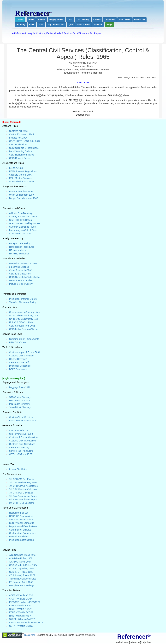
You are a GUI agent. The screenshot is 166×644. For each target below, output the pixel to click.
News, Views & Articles (21, 280)
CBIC (70, 20)
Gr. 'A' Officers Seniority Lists (24, 316)
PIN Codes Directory (19, 404)
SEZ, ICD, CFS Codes (20, 220)
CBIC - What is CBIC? (20, 430)
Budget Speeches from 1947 (23, 198)
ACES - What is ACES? (21, 595)
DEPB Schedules (18, 369)
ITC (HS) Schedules (19, 254)
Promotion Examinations (21, 540)
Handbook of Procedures (22, 247)
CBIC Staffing (83, 20)
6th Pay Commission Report (23, 499)
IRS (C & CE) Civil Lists (21, 322)
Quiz (71, 25)
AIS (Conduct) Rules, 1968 (23, 555)
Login (110, 25)
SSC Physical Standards (21, 523)
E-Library (21, 25)
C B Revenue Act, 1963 (21, 434)
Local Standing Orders (20, 151)
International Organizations (23, 421)
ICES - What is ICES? (20, 606)
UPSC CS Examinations (21, 516)
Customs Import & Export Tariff (24, 352)
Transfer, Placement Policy (23, 302)
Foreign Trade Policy (19, 243)
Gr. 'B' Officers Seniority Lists (24, 319)
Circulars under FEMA (20, 175)
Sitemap (98, 25)
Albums (42, 20)
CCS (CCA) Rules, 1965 (21, 569)
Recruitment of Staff (19, 513)
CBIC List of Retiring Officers (24, 329)
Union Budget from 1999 (21, 195)
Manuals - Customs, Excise (23, 263)
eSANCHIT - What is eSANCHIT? (26, 623)
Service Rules (84, 25)
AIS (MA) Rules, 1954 (20, 562)
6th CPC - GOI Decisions (22, 503)
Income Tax (139, 20)
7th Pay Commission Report (23, 496)
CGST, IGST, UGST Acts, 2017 (25, 141)
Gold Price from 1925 (20, 234)
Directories (110, 20)
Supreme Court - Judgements (24, 339)
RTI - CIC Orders (18, 342)
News (41, 25)
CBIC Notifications (18, 145)
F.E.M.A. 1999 (16, 168)
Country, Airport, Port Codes (23, 217)
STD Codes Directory (20, 397)
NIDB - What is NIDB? (20, 609)
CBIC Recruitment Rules (21, 155)
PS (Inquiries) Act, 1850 (21, 582)
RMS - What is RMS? (20, 616)
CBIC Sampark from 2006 (22, 326)
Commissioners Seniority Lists (24, 312)
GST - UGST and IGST (21, 454)
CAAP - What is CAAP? (21, 599)
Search (20, 20)
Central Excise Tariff (19, 362)
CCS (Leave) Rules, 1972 (22, 575)
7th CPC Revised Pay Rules (23, 483)
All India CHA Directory (21, 213)
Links (32, 25)
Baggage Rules (56, 20)
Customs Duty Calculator (22, 356)
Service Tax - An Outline (21, 451)
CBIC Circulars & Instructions (24, 148)
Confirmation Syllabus (20, 530)
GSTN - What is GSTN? (21, 626)
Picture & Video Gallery (21, 284)
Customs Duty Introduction (22, 441)
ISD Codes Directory (19, 401)
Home (31, 20)
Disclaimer (30, 635)
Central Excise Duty (19, 447)
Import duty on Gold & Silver (23, 230)
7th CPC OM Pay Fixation (22, 479)
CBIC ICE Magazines (20, 274)
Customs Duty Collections (22, 444)
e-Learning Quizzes (19, 267)
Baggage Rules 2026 (20, 387)
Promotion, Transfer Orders (23, 299)
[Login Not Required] (14, 378)
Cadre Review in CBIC (20, 270)
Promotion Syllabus (19, 537)
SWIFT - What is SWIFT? (22, 619)
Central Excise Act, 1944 (21, 134)
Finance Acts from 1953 (21, 191)
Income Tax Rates (18, 469)
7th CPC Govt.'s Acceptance (23, 486)
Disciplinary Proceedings (21, 585)
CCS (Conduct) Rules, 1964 (23, 565)
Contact (97, 20)
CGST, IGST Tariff (18, 359)
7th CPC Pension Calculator (23, 489)
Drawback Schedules (20, 366)
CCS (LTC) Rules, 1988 (21, 572)
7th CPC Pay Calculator (21, 493)
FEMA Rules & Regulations (23, 171)
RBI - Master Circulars (20, 178)
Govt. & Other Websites (21, 417)
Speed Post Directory (20, 407)
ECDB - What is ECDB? (21, 612)
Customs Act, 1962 (19, 131)
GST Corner (125, 20)
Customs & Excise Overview (23, 437)
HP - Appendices (18, 250)
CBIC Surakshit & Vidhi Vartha (24, 277)
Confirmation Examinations (23, 533)
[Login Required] (12, 122)
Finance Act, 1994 (18, 138)
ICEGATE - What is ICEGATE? (25, 602)
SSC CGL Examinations (21, 520)
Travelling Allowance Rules (23, 579)
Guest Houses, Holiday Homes (25, 223)
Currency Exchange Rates (22, 227)
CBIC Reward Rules (19, 158)
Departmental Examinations (23, 526)
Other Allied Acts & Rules (22, 182)
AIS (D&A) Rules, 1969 (21, 558)
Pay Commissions (56, 25)
